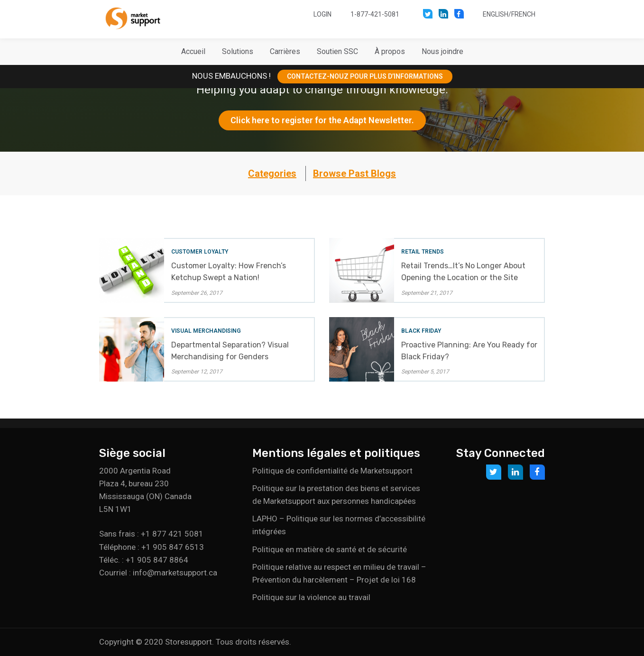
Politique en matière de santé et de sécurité (330, 549)
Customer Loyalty (200, 252)
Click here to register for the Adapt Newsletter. (322, 120)
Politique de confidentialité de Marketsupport (332, 471)
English (496, 14)
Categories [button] (272, 173)
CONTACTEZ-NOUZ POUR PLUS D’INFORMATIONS (365, 76)
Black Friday (421, 331)
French (523, 14)
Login (322, 14)
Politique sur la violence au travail (311, 597)
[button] (238, 52)
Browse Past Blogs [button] (354, 173)
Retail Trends (423, 252)
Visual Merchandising (206, 331)
